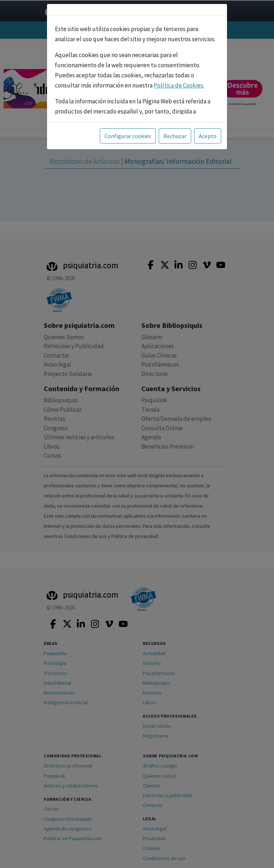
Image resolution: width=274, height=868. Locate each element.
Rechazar (175, 136)
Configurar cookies (128, 136)
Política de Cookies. (179, 85)
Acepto (208, 136)
